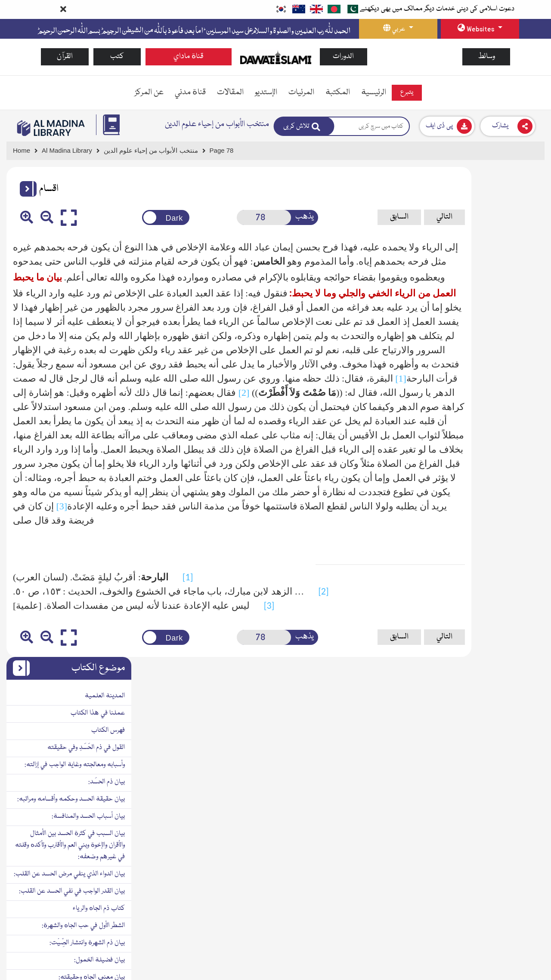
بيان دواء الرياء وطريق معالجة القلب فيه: (488, 945)
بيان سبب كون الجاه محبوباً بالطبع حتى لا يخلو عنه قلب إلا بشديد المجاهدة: (485, 528)
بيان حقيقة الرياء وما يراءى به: (500, 752)
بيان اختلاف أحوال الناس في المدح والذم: (487, 689)
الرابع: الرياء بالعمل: (514, 821)
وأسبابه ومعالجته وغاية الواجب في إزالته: (488, 275)
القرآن (65, 57)
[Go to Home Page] (276, 57)
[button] (25, 189)
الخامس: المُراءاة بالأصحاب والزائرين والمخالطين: (494, 844)
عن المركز (149, 92)
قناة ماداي (189, 57)
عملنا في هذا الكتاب (511, 223)
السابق (335, 217)
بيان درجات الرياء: (516, 867)
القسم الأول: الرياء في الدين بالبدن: (497, 769)
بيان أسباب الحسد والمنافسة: (501, 327)
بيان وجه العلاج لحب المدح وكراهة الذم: (488, 654)
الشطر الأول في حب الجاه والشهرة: (497, 436)
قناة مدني (190, 92)
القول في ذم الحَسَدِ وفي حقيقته (499, 258)
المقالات (230, 92)
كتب (117, 57)
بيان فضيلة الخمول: (513, 470)
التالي (380, 217)
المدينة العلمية (518, 206)
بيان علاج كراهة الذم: (511, 672)
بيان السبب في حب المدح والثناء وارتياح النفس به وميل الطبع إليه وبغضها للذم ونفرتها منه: (489, 608)
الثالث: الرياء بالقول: (514, 804)
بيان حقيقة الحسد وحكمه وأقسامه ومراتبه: (484, 309)
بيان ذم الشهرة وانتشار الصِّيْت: (500, 453)
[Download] (447, 126)
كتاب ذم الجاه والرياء (512, 419)
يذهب (261, 217)
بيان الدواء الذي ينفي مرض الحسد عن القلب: (483, 384)
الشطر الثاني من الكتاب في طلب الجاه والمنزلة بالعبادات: (491, 712)
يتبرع (407, 92)
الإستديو (266, 92)
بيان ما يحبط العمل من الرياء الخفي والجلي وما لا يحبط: (486, 920)
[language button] (398, 29)
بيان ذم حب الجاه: (515, 505)
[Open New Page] (226, 217)
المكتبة (338, 92)
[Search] (304, 126)
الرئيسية (374, 92)
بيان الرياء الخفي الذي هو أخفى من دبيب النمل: (487, 890)
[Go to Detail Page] (155, 151)
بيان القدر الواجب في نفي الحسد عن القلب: (485, 401)
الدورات (343, 57)
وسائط (486, 57)
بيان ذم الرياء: (521, 735)
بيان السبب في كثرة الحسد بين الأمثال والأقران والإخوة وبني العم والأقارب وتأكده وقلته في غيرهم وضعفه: (483, 355)
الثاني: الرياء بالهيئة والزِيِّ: (506, 786)
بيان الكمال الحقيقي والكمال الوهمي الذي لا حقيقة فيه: (483, 556)
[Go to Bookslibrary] (51, 128)
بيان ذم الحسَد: (520, 292)
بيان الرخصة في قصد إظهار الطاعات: (492, 962)
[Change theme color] (139, 217)
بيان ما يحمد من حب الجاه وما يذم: (494, 579)
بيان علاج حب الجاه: (512, 637)
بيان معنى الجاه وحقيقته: (505, 487)
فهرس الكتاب (521, 240)
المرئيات (301, 92)
